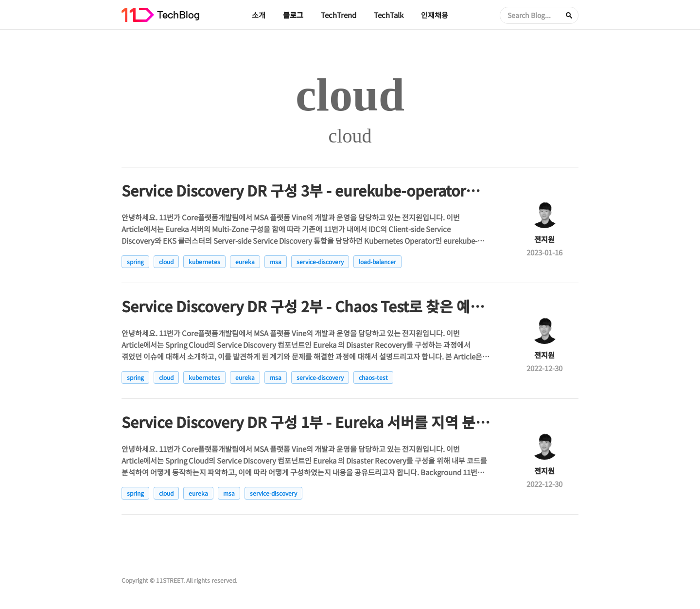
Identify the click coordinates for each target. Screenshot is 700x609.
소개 (259, 15)
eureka (245, 261)
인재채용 (435, 15)
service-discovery (320, 261)
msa (276, 261)
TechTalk (389, 15)
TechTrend (339, 15)
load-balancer (377, 261)
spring (135, 261)
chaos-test (373, 377)
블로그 (293, 15)
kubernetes (204, 261)
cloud (166, 261)
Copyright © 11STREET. (153, 580)
